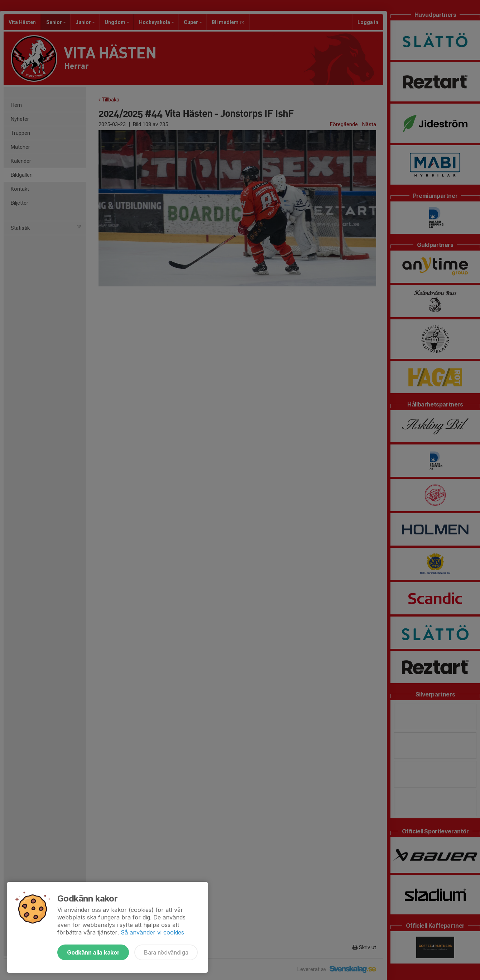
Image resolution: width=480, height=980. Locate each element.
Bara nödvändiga (166, 952)
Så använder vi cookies (152, 932)
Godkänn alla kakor (93, 952)
